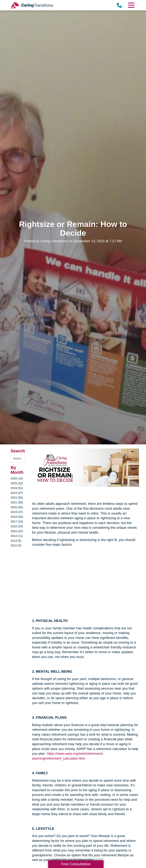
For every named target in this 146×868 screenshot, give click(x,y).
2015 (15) (17, 531)
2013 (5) (16, 541)
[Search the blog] (18, 459)
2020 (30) (17, 507)
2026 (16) (17, 478)
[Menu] (131, 5)
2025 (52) (17, 483)
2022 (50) (17, 498)
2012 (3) (16, 545)
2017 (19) (17, 521)
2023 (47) (17, 493)
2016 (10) (17, 526)
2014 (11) (17, 536)
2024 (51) (17, 488)
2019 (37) (17, 512)
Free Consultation (76, 864)
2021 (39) (17, 502)
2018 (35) (17, 517)
